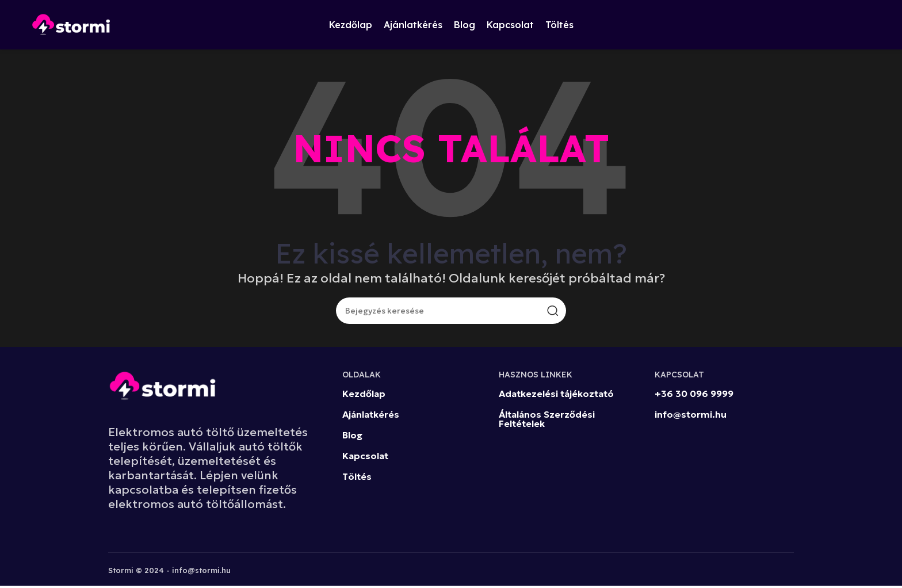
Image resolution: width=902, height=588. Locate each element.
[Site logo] (71, 25)
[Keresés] (451, 313)
